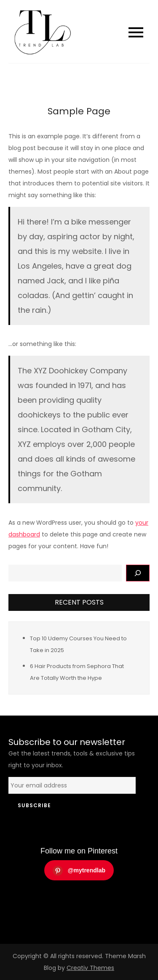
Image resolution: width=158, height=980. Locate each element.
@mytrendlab (79, 871)
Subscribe (34, 805)
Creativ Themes (90, 968)
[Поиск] (138, 573)
